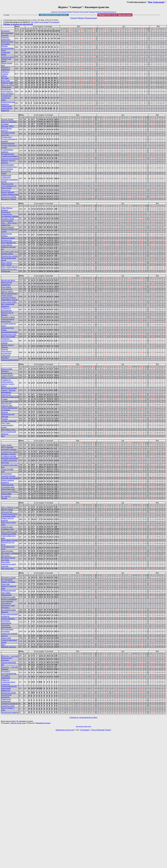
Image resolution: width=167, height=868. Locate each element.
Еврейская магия (8, 57)
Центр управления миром (6, 52)
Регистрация (63, 12)
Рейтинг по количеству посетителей (18, 24)
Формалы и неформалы (6, 68)
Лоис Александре (156, 2)
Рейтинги (76, 12)
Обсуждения (84, 12)
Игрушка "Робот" (8, 126)
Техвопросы (112, 12)
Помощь (105, 12)
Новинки (92, 12)
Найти (70, 12)
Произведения (91, 18)
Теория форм (6, 87)
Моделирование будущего (7, 34)
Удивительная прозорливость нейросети (7, 108)
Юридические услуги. (115, 15)
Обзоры (99, 12)
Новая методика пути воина (7, 43)
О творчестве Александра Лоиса (6, 98)
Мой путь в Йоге (8, 85)
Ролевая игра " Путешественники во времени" (9, 139)
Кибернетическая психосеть (8, 103)
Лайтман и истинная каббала (5, 74)
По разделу (5, 31)
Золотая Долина (7, 119)
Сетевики (5, 124)
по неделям (44, 22)
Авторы (74, 18)
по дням (35, 22)
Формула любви (7, 83)
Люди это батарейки (9, 122)
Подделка (5, 78)
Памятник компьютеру (6, 38)
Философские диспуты (6, 129)
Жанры (81, 18)
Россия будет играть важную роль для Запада (7, 91)
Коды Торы (5, 80)
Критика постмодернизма (7, 47)
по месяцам (54, 22)
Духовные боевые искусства (8, 134)
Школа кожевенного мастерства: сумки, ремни (54, 15)
